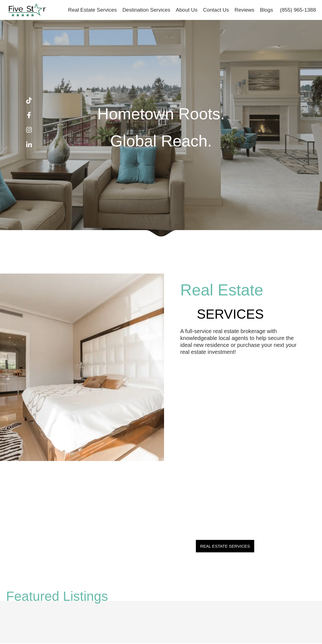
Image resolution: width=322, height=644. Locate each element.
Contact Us (216, 10)
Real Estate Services (92, 10)
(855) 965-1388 (298, 10)
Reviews (245, 10)
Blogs (267, 10)
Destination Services (146, 10)
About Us (187, 10)
